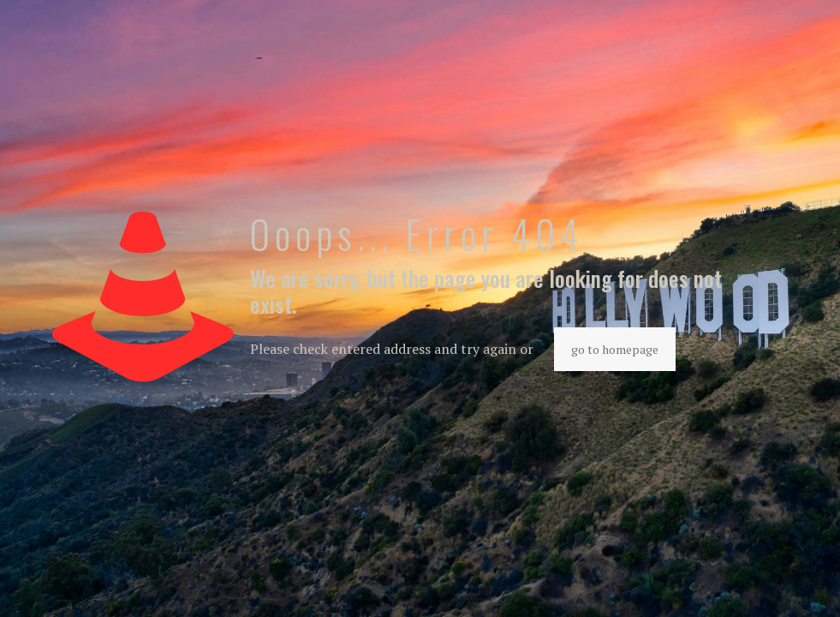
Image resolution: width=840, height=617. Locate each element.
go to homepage (615, 349)
